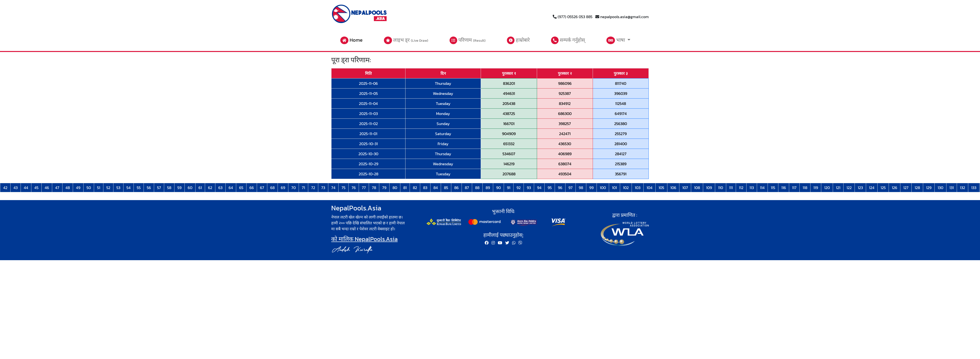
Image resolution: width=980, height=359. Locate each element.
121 (838, 188)
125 (883, 188)
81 (405, 188)
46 (47, 188)
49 (78, 188)
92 (519, 188)
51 (99, 188)
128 (917, 188)
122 (849, 188)
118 (805, 188)
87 (467, 188)
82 (415, 188)
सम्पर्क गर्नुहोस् (568, 40)
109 (709, 188)
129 (929, 188)
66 (252, 188)
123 (860, 188)
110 (721, 188)
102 (626, 188)
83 (425, 188)
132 (962, 188)
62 (210, 188)
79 (384, 188)
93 (529, 188)
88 (477, 188)
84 (436, 188)
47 (57, 188)
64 (231, 188)
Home (351, 40)
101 (614, 188)
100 (603, 188)
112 (741, 188)
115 (773, 188)
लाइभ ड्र (406, 40)
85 (446, 188)
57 (159, 188)
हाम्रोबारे (518, 40)
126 (894, 188)
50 (89, 188)
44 (26, 188)
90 (498, 188)
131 (952, 188)
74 (333, 188)
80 (395, 188)
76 (354, 188)
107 (685, 188)
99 (591, 188)
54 (129, 188)
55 (139, 188)
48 (68, 188)
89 (488, 188)
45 (36, 188)
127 (906, 188)
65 (241, 188)
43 (16, 188)
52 (108, 188)
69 (283, 188)
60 (190, 188)
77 (364, 188)
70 (294, 188)
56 (149, 188)
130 (940, 188)
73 (323, 188)
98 (581, 188)
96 (560, 188)
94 (539, 188)
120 (827, 188)
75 (343, 188)
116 (784, 188)
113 (752, 188)
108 (697, 188)
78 (374, 188)
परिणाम (468, 40)
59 (179, 188)
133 (974, 188)
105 (661, 188)
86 (456, 188)
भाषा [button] (616, 40)
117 (794, 188)
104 (649, 188)
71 (303, 188)
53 (118, 188)
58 (169, 188)
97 (570, 188)
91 (509, 188)
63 (220, 188)
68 (272, 188)
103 (638, 188)
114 (762, 188)
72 (313, 188)
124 (872, 188)
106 (673, 188)
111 (731, 188)
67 (262, 188)
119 (816, 188)
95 (550, 188)
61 (200, 188)
